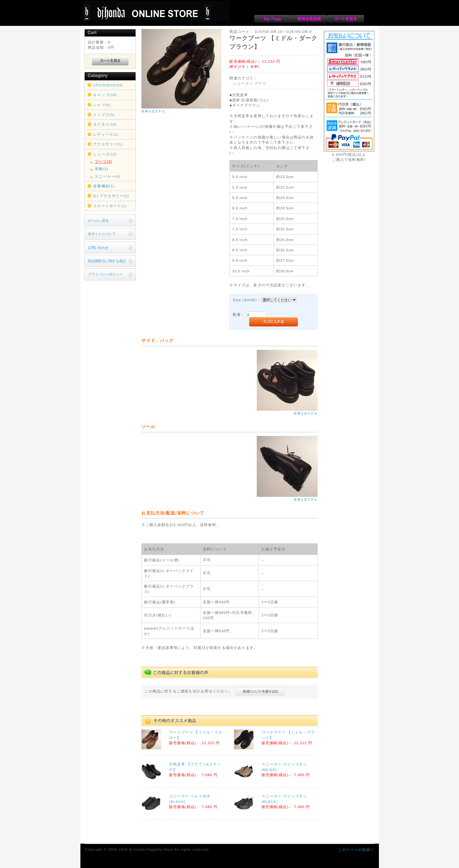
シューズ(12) (105, 154)
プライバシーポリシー (105, 274)
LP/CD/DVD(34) (108, 85)
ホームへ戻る (98, 220)
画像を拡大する (153, 111)
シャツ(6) (102, 105)
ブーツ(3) (103, 161)
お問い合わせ (98, 248)
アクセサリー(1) (108, 144)
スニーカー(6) (107, 176)
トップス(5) (104, 115)
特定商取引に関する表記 (107, 261)
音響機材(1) (104, 186)
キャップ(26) (105, 95)
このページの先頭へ (356, 850)
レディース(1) (106, 134)
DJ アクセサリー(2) (111, 196)
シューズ (241, 83)
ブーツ (260, 83)
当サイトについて (102, 234)
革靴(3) (101, 169)
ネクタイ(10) (105, 124)
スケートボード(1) (110, 206)
